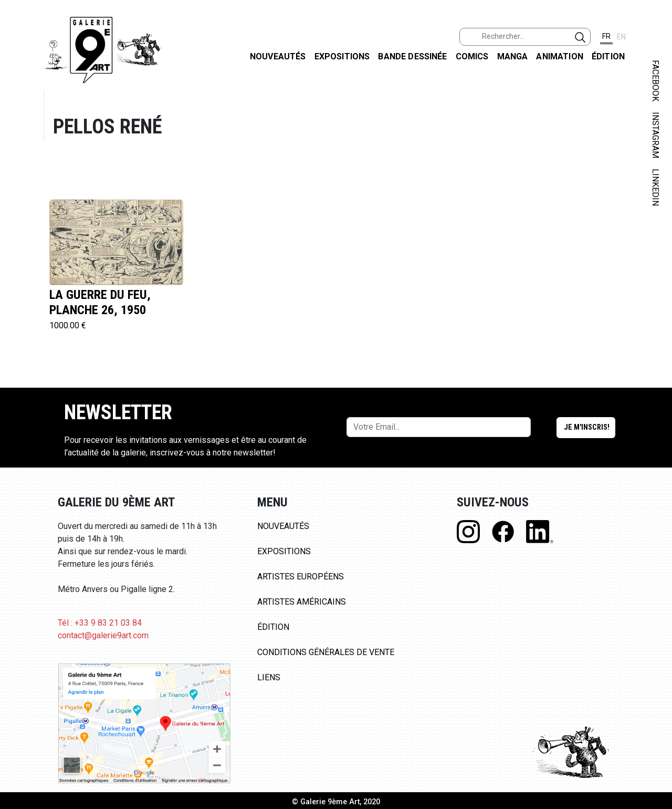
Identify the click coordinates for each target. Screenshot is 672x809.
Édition (608, 56)
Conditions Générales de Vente (326, 652)
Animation (559, 56)
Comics (472, 56)
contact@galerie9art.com (103, 635)
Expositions (342, 56)
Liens (269, 677)
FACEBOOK (655, 81)
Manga (513, 56)
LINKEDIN (655, 187)
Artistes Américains (302, 602)
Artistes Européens (301, 577)
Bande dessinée (412, 56)
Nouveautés (278, 56)
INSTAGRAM (655, 135)
